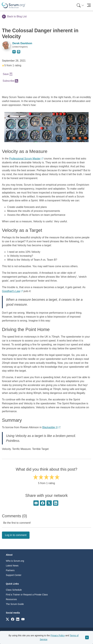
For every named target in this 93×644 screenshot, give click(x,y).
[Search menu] (80, 5)
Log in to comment (16, 535)
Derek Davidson (22, 43)
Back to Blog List (14, 17)
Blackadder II (50, 427)
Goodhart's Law (11, 291)
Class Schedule (14, 590)
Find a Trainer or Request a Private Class (27, 595)
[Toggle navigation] (89, 5)
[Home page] (14, 5)
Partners (10, 570)
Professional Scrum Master (25, 159)
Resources (11, 599)
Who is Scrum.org (15, 561)
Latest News (12, 566)
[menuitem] (80, 5)
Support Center (14, 575)
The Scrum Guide (15, 604)
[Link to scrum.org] (7, 619)
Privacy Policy (58, 635)
